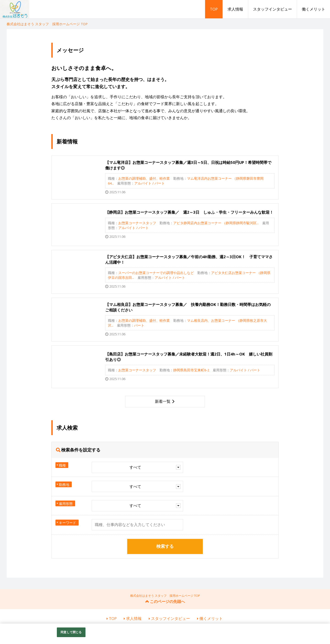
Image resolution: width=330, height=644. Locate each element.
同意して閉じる (71, 632)
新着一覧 (163, 401)
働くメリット (313, 9)
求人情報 (235, 9)
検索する (165, 546)
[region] (165, 634)
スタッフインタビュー (272, 9)
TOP (214, 9)
